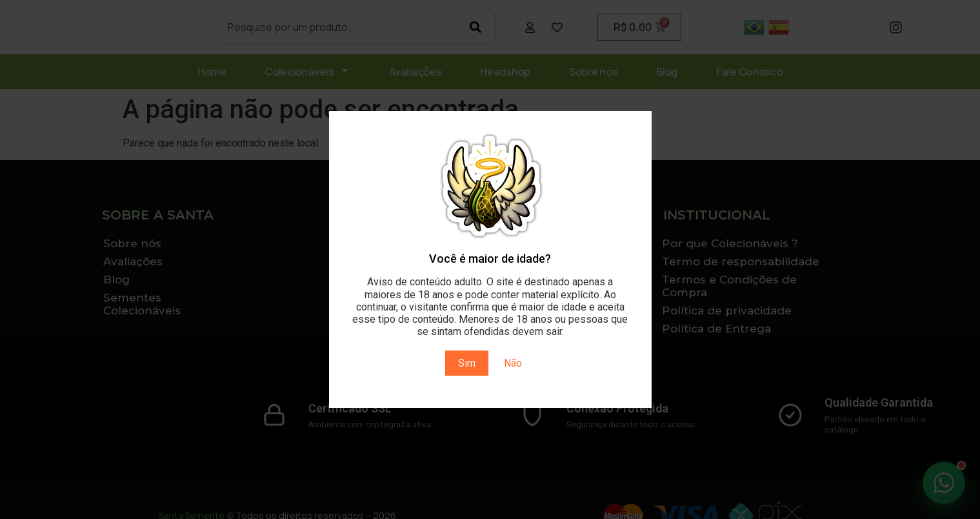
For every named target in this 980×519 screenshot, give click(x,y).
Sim (467, 363)
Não (513, 363)
